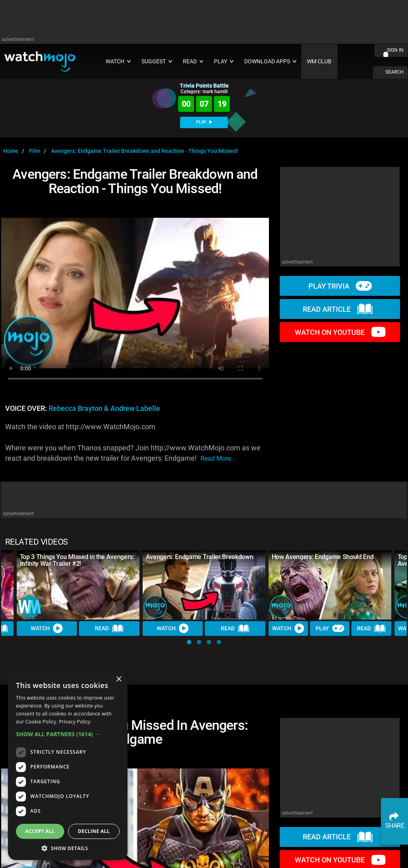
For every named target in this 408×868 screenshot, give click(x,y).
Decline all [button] (94, 831)
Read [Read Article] (109, 628)
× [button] (119, 679)
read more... (218, 458)
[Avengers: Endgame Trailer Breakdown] (204, 585)
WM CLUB (319, 62)
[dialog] (68, 765)
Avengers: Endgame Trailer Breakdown (200, 557)
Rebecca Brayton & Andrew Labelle (104, 409)
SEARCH (394, 72)
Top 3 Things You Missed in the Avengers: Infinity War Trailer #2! (77, 560)
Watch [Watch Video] (47, 628)
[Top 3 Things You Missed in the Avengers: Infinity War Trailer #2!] (78, 585)
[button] (189, 642)
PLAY (204, 122)
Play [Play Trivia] (330, 628)
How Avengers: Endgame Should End (323, 557)
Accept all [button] (40, 831)
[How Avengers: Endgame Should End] (330, 585)
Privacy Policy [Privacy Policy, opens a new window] (75, 722)
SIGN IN (395, 50)
